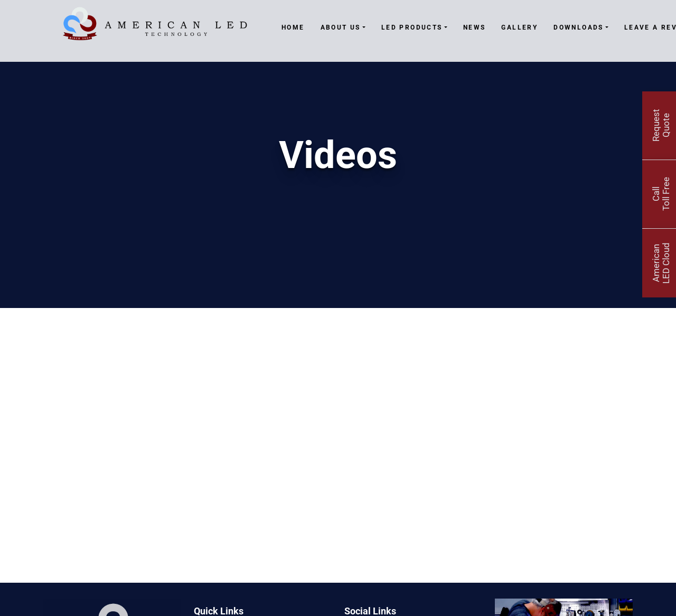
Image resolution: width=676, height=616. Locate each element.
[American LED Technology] (154, 28)
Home (293, 27)
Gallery (519, 27)
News (475, 27)
